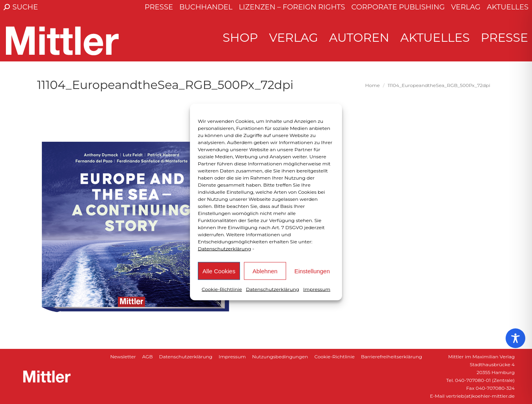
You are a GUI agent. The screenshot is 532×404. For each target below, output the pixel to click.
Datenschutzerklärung (224, 249)
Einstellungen (312, 271)
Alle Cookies (219, 271)
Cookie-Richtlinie (222, 289)
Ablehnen (265, 271)
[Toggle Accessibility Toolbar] (515, 338)
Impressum (317, 289)
